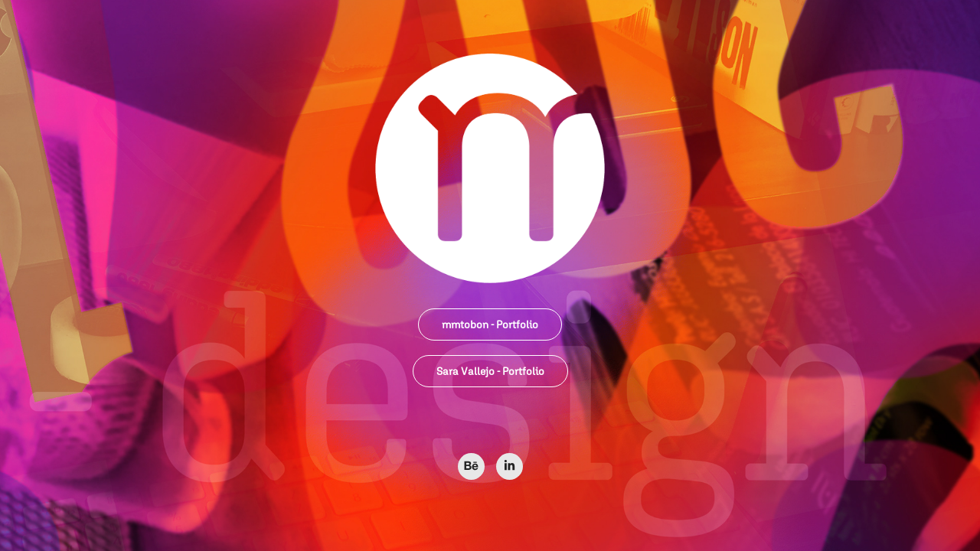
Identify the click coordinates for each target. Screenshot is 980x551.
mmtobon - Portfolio (490, 324)
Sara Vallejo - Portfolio (490, 371)
